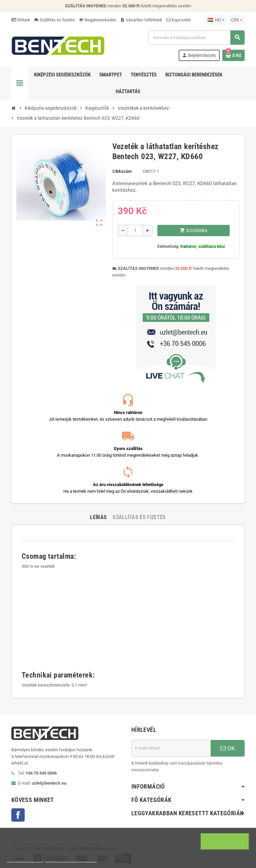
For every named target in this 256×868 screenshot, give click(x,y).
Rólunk (21, 20)
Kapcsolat (178, 20)
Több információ (25, 859)
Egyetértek (225, 842)
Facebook (18, 815)
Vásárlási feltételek (141, 20)
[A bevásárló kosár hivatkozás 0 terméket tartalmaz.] (233, 55)
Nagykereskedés (98, 20)
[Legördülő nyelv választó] (216, 20)
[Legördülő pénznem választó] (236, 20)
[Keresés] (196, 38)
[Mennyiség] (135, 231)
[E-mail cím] (171, 748)
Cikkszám (122, 171)
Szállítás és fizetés (55, 20)
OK (228, 748)
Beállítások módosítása (71, 859)
